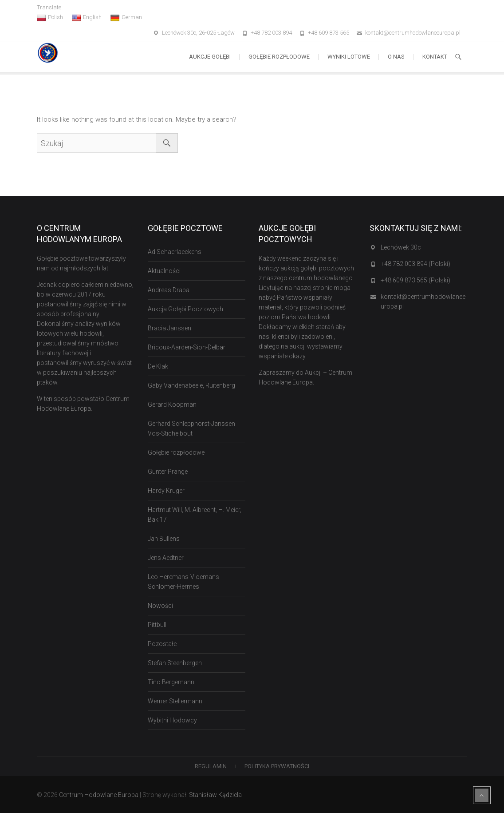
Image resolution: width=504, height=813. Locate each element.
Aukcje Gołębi (210, 57)
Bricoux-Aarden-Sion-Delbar (187, 347)
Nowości (160, 606)
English (87, 17)
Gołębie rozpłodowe (279, 57)
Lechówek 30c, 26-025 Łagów (198, 33)
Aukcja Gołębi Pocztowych (185, 309)
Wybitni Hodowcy (172, 720)
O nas (396, 57)
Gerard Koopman (172, 405)
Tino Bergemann (171, 682)
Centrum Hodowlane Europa (99, 795)
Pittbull (157, 625)
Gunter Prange (168, 472)
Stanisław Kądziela (215, 795)
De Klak (158, 366)
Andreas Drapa (169, 290)
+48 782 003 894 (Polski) (415, 264)
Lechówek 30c (401, 247)
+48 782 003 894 (271, 33)
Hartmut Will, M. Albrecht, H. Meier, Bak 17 (195, 515)
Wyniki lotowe (349, 57)
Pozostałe (162, 644)
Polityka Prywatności (277, 766)
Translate (49, 7)
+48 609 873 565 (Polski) (415, 280)
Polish (50, 17)
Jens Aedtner (166, 558)
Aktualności (164, 271)
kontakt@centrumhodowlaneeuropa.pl (413, 33)
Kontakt (435, 57)
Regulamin (211, 766)
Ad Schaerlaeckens (175, 252)
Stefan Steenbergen (175, 663)
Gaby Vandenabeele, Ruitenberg (191, 385)
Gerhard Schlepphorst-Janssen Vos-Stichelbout (191, 428)
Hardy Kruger (166, 491)
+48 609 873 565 (329, 33)
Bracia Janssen (169, 328)
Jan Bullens (164, 539)
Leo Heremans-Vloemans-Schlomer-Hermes (184, 582)
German (126, 17)
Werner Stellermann (175, 701)
